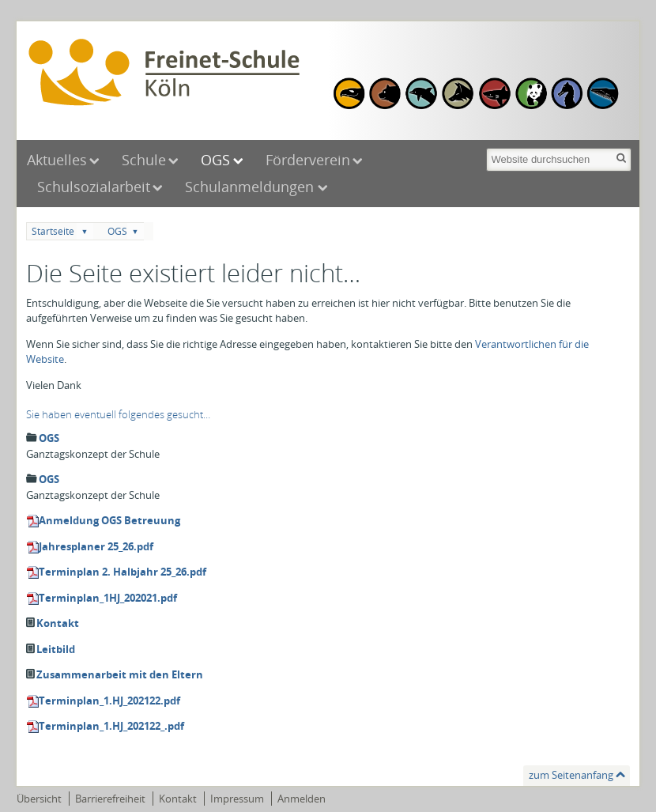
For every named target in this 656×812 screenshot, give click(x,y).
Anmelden (302, 799)
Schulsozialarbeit (94, 187)
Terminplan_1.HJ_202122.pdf (109, 701)
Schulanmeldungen (251, 187)
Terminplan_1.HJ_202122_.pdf (111, 726)
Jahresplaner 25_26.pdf (96, 546)
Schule (144, 160)
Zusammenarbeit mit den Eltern (120, 674)
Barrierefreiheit (110, 799)
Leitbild (56, 649)
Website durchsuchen (486, 147)
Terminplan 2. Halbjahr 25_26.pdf (123, 572)
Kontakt (58, 623)
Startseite (53, 231)
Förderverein (308, 160)
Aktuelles (57, 160)
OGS (215, 160)
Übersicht (39, 799)
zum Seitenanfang (571, 775)
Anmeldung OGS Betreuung (109, 520)
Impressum (237, 799)
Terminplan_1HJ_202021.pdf (108, 598)
